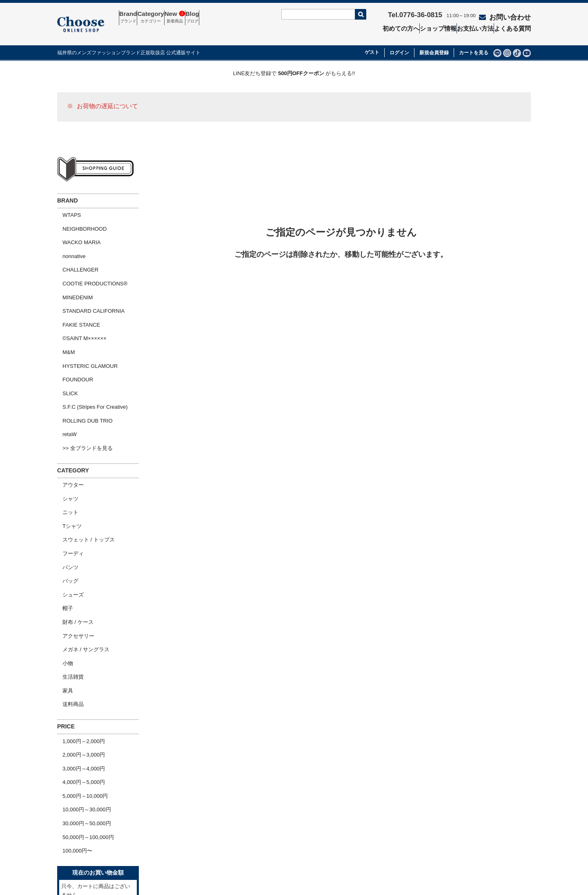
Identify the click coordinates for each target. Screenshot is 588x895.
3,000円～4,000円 (78, 637)
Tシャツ (67, 446)
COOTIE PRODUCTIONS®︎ (90, 255)
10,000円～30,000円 (81, 669)
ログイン (399, 41)
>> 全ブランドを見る (82, 381)
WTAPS (66, 202)
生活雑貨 (68, 562)
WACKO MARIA (76, 223)
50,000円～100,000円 (83, 690)
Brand (133, 18)
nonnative (69, 233)
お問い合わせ (506, 15)
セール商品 (265, 818)
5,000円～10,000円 (80, 658)
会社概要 (73, 832)
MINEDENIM (72, 265)
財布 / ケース (73, 520)
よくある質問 (516, 27)
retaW (64, 370)
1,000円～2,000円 (78, 616)
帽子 (62, 509)
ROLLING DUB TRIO (82, 360)
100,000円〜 (72, 700)
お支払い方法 (477, 27)
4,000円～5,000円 (78, 648)
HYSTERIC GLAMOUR (85, 317)
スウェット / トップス (83, 456)
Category (166, 18)
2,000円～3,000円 (78, 627)
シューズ (68, 498)
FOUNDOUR (72, 328)
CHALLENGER (75, 244)
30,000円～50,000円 (81, 679)
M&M (63, 307)
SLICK (65, 339)
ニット (65, 435)
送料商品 (68, 582)
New (199, 18)
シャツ (65, 425)
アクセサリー (73, 530)
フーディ (68, 467)
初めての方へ (398, 27)
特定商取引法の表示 (370, 818)
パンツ (65, 478)
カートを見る (474, 41)
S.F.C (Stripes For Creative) (90, 349)
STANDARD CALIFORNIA (88, 275)
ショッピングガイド (86, 846)
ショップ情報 (437, 27)
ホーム (70, 818)
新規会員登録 (434, 41)
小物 (62, 551)
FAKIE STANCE (76, 286)
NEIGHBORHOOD (79, 213)
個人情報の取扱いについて (378, 832)
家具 (62, 572)
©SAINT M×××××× (79, 297)
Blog (227, 18)
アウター (68, 414)
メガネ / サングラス (81, 540)
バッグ (65, 488)
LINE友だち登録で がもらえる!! (294, 62)
